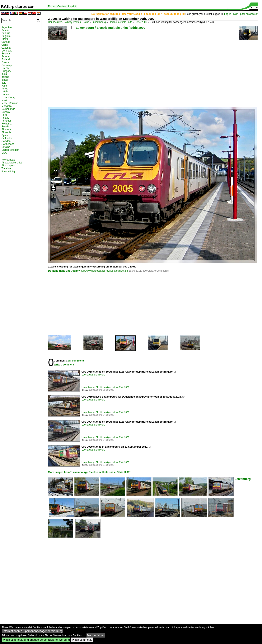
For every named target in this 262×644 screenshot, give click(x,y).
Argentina (7, 27)
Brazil (5, 39)
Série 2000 (141, 22)
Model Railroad (10, 103)
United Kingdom (10, 150)
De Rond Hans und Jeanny (64, 271)
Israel (4, 80)
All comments (76, 361)
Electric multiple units (120, 22)
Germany (7, 65)
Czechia (6, 48)
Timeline (6, 168)
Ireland (5, 77)
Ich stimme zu (82, 640)
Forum (52, 6)
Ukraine (6, 147)
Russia (5, 127)
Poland (5, 118)
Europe (6, 56)
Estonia (6, 54)
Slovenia (6, 132)
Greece (6, 68)
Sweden (6, 141)
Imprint (72, 6)
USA (4, 153)
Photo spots (8, 166)
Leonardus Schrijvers (93, 375)
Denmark (7, 51)
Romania (6, 124)
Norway (6, 112)
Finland (6, 59)
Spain (5, 135)
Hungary (6, 71)
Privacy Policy (8, 171)
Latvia (5, 92)
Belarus (6, 33)
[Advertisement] (129, 70)
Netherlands (8, 109)
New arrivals (8, 160)
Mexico (5, 100)
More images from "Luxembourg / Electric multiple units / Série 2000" (89, 472)
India (4, 74)
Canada (6, 42)
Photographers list (12, 163)
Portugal (6, 121)
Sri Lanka (7, 138)
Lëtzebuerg (243, 479)
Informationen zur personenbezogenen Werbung (33, 631)
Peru (4, 115)
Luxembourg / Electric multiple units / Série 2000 (111, 28)
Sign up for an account (246, 14)
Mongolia (7, 106)
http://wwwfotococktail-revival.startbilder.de (104, 271)
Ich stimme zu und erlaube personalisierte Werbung (36, 640)
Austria (5, 30)
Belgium (6, 36)
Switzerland (8, 144)
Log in (228, 14)
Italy (4, 83)
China (5, 45)
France (5, 62)
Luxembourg (99, 22)
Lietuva (6, 94)
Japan (5, 86)
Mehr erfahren (96, 635)
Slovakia (6, 129)
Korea (5, 89)
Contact (62, 6)
